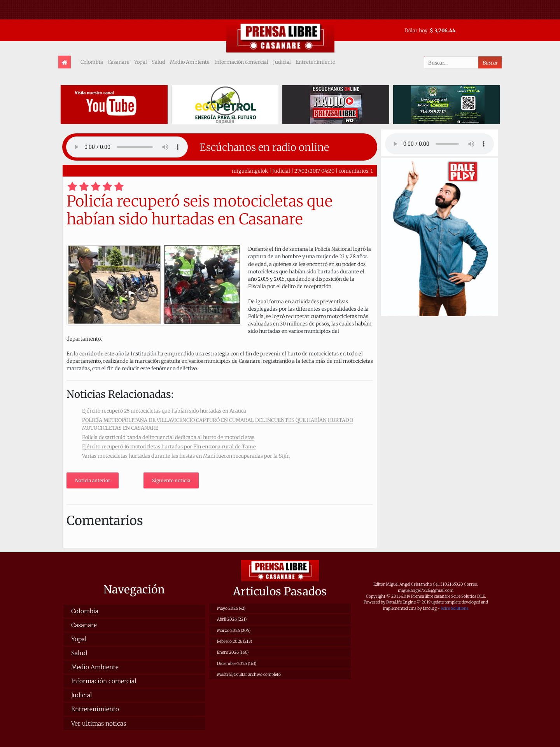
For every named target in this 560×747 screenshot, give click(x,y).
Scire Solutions (455, 608)
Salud (158, 62)
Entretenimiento (315, 62)
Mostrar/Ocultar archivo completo (249, 674)
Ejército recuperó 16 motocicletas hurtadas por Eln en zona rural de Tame (169, 446)
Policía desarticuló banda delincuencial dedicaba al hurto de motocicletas (168, 437)
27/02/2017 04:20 (314, 171)
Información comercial (241, 62)
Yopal (141, 62)
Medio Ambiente (190, 62)
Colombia (92, 62)
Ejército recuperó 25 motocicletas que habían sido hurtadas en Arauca (164, 411)
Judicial (282, 62)
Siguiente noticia (171, 480)
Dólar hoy (416, 30)
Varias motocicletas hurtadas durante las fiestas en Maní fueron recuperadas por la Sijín (186, 456)
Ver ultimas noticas (99, 723)
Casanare (119, 62)
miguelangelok (250, 171)
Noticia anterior (93, 480)
